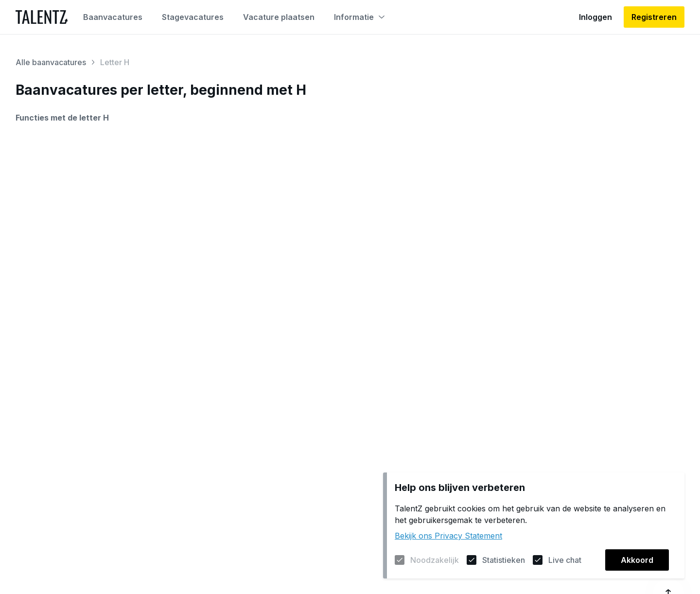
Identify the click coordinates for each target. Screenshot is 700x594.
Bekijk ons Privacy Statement (448, 536)
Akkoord (637, 560)
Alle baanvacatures (51, 62)
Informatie (359, 17)
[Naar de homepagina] (42, 17)
